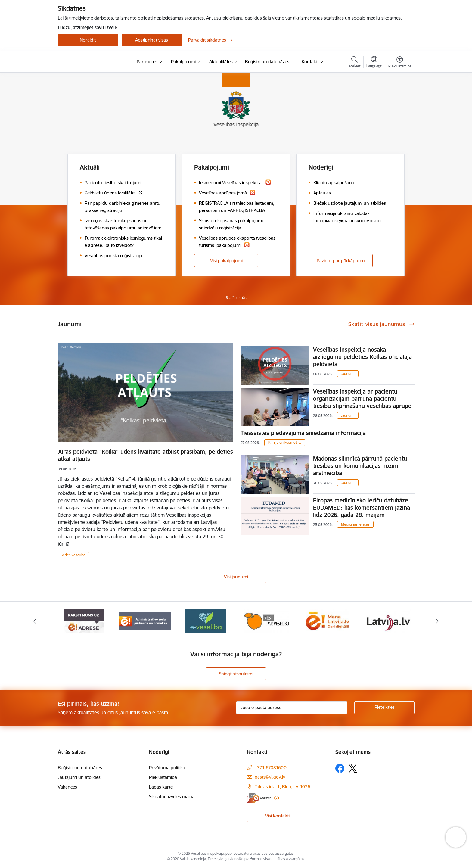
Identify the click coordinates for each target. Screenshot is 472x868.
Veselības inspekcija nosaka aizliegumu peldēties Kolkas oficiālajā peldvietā (362, 357)
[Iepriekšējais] (35, 621)
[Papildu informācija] (276, 798)
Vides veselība (73, 555)
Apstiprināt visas (152, 40)
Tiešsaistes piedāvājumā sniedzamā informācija (303, 433)
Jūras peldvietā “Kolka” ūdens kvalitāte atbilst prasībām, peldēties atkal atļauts (145, 455)
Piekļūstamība (163, 777)
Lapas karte (161, 787)
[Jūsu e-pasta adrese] (292, 708)
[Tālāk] (437, 621)
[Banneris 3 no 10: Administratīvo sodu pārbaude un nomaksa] (206, 621)
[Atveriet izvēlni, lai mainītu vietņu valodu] (374, 63)
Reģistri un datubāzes (80, 768)
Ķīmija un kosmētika (285, 442)
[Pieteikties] (384, 708)
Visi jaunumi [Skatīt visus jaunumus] (236, 577)
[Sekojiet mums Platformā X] (353, 768)
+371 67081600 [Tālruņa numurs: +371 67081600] (271, 768)
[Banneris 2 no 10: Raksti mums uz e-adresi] (145, 621)
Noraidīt (88, 40)
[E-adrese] (259, 798)
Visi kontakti (277, 816)
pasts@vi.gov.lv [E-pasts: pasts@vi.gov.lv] (270, 777)
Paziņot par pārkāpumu (341, 261)
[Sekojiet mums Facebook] (340, 768)
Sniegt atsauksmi (236, 674)
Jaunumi (348, 373)
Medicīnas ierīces (355, 524)
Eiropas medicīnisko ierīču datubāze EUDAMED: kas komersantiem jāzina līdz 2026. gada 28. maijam (362, 508)
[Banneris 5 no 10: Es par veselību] (328, 621)
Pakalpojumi (212, 167)
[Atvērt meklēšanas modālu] (355, 63)
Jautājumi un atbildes (79, 777)
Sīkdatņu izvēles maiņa (172, 796)
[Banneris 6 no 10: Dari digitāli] (388, 621)
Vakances (67, 787)
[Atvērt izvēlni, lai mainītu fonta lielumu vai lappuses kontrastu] (400, 63)
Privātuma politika (167, 768)
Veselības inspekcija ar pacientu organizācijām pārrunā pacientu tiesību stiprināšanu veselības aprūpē (362, 399)
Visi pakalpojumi (226, 261)
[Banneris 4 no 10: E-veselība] (266, 621)
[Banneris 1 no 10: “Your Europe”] (84, 621)
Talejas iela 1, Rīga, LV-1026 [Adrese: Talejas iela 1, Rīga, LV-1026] (283, 787)
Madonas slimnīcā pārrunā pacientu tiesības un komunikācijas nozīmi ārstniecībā (360, 466)
